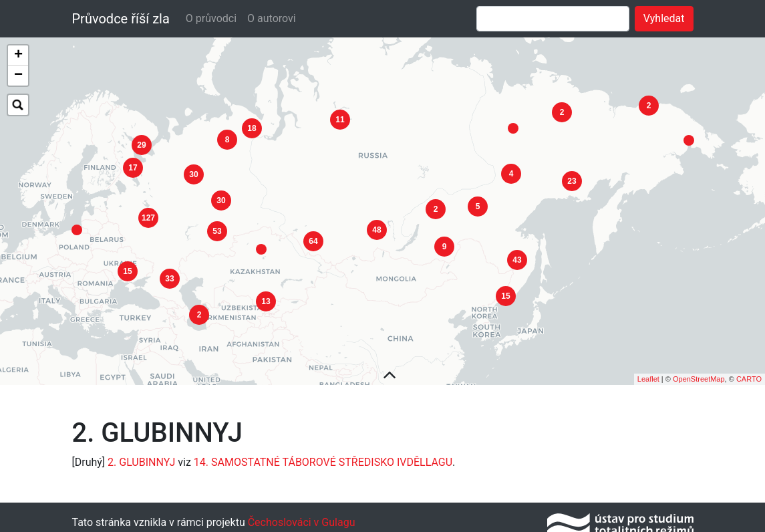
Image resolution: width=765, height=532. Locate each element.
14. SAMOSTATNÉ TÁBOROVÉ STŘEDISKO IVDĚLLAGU (323, 458)
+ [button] (18, 55)
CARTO (749, 376)
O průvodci (211, 18)
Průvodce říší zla (121, 19)
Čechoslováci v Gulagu (300, 518)
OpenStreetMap (699, 376)
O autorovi (272, 18)
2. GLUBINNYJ (141, 458)
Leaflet (648, 376)
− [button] (18, 76)
